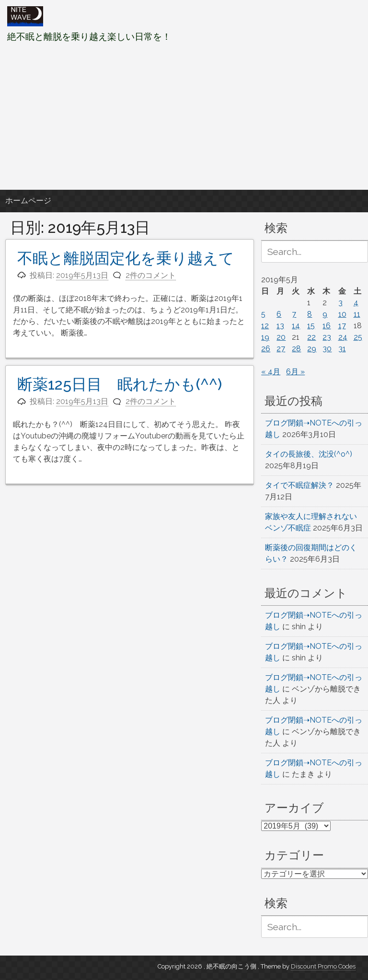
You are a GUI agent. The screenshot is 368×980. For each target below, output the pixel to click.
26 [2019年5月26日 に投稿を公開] (266, 349)
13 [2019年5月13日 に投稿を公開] (280, 326)
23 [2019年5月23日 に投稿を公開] (327, 337)
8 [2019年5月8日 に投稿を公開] (310, 314)
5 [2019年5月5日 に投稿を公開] (263, 314)
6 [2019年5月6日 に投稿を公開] (279, 314)
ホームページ (28, 201)
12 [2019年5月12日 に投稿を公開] (265, 326)
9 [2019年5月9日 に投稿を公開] (325, 314)
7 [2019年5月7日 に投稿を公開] (294, 314)
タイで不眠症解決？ (299, 485)
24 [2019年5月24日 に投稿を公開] (343, 337)
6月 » (295, 372)
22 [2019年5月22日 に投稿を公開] (311, 337)
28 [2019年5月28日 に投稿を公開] (296, 349)
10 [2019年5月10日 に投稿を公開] (342, 314)
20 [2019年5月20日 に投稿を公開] (281, 337)
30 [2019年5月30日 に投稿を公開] (327, 349)
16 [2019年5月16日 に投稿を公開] (327, 326)
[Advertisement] (184, 116)
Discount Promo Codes (323, 966)
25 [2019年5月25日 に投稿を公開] (358, 337)
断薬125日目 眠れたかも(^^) (120, 384)
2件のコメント (151, 275)
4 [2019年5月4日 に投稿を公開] (356, 303)
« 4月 (271, 372)
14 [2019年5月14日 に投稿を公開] (296, 326)
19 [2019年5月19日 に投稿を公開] (265, 337)
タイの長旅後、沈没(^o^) (309, 454)
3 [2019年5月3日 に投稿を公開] (340, 303)
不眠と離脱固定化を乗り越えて (126, 258)
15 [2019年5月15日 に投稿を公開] (311, 326)
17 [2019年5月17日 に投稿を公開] (342, 326)
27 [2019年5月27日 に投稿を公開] (281, 349)
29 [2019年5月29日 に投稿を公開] (312, 349)
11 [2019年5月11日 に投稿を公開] (357, 314)
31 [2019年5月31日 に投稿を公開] (342, 349)
